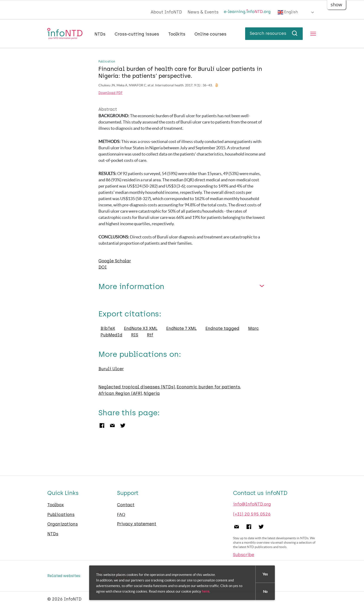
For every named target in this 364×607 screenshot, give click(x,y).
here (206, 592)
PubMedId (111, 335)
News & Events (203, 12)
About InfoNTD (166, 12)
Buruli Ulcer (111, 369)
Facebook (102, 425)
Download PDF (110, 93)
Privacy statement (137, 524)
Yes (265, 574)
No (265, 592)
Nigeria (152, 393)
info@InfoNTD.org (252, 504)
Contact (126, 505)
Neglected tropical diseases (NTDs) (137, 387)
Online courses (210, 34)
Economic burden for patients (208, 387)
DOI (103, 267)
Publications (61, 515)
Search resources (274, 33)
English (288, 12)
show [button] (336, 5)
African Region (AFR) (120, 393)
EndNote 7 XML (181, 328)
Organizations (63, 524)
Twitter (123, 425)
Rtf (150, 335)
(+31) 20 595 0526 (252, 514)
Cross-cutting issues (137, 34)
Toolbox (56, 505)
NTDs (100, 34)
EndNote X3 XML (141, 328)
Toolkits (177, 34)
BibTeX (108, 328)
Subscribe (244, 555)
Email (112, 425)
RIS (135, 335)
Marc (253, 328)
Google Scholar (115, 261)
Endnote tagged (222, 328)
